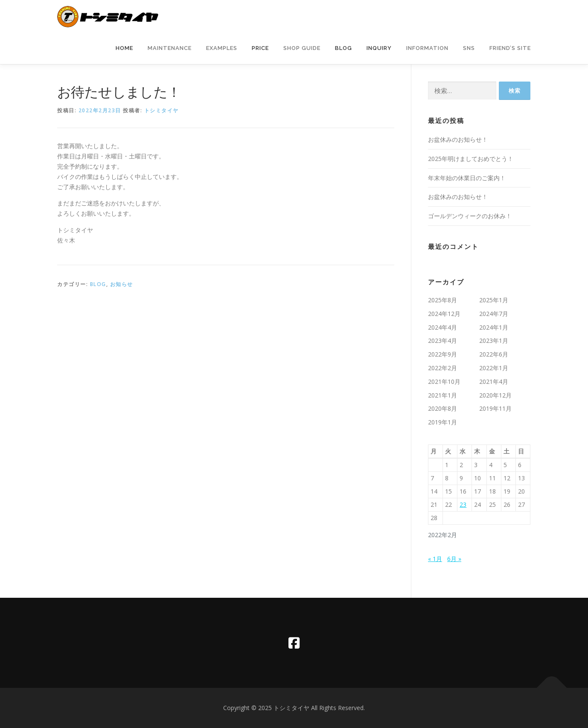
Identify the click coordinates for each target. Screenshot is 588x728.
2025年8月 (442, 300)
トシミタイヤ (162, 110)
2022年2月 (442, 368)
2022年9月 (442, 354)
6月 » (454, 559)
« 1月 (435, 559)
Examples (222, 48)
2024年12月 (444, 314)
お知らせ (122, 284)
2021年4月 (494, 382)
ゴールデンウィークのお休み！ (470, 216)
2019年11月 (495, 408)
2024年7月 (494, 314)
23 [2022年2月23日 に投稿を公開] (463, 504)
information (427, 48)
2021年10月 (444, 382)
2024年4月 (442, 327)
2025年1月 (494, 300)
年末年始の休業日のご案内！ (467, 178)
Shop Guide (302, 48)
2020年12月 (495, 395)
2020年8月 (442, 408)
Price (260, 48)
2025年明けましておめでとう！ (471, 159)
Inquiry (379, 48)
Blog (343, 48)
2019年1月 (442, 422)
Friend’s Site (510, 48)
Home (124, 48)
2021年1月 (442, 395)
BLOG (98, 284)
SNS (469, 48)
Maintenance (170, 48)
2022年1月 (494, 368)
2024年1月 (494, 327)
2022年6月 (494, 354)
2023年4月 (442, 341)
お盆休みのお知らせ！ (458, 139)
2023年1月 (494, 341)
